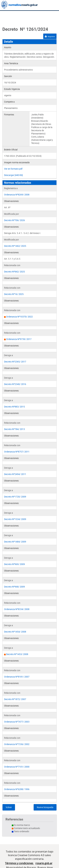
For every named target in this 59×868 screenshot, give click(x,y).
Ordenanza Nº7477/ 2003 (17, 722)
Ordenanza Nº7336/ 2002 (17, 744)
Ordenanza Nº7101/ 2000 (17, 767)
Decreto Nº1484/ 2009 (15, 542)
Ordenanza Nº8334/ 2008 (17, 609)
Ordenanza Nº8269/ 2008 (17, 195)
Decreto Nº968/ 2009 (14, 587)
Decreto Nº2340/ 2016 (15, 384)
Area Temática (11, 63)
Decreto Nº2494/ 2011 (15, 474)
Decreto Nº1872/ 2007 (15, 699)
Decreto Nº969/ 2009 (14, 564)
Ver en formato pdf (13, 169)
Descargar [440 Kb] (13, 175)
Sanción (8, 76)
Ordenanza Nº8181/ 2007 (17, 677)
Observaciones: (12, 201)
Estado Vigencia (12, 89)
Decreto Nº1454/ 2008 (15, 632)
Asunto (8, 47)
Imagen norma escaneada (17, 162)
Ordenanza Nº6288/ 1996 (17, 789)
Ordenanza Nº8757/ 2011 (17, 452)
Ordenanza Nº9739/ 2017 (19, 339)
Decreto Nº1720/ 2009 (15, 497)
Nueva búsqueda (45, 807)
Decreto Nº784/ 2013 (14, 429)
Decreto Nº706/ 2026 (14, 220)
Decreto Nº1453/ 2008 (17, 654)
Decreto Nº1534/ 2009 (15, 519)
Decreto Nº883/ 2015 (14, 407)
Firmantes (9, 115)
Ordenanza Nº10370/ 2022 (19, 317)
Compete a (9, 102)
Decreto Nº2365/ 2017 (15, 362)
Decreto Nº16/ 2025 (14, 294)
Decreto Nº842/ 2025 (14, 272)
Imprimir (50, 36)
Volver (9, 807)
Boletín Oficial (11, 150)
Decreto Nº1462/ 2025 (15, 246)
